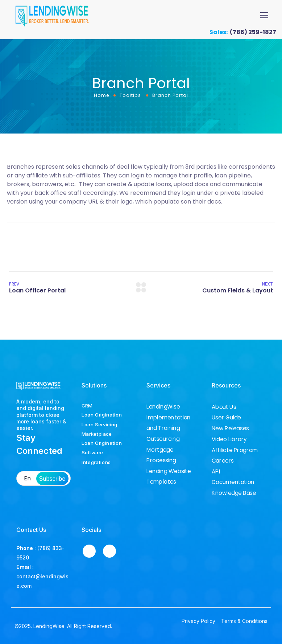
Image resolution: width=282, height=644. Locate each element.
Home (102, 95)
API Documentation (233, 477)
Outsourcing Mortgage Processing (163, 450)
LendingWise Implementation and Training (169, 417)
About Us (224, 407)
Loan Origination (102, 415)
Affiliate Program (235, 450)
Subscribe (52, 479)
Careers (223, 461)
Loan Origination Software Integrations (102, 452)
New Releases (230, 428)
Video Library (229, 439)
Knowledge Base (234, 493)
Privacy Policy (198, 621)
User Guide (226, 418)
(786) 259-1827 (253, 32)
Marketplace (97, 434)
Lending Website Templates (169, 477)
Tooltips (130, 95)
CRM (87, 406)
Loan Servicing (99, 424)
